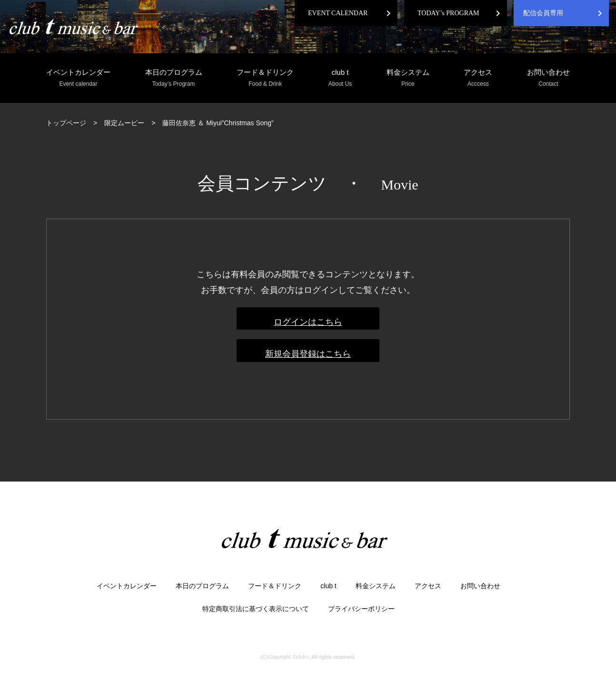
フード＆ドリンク (265, 78)
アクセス (478, 78)
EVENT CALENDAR (338, 13)
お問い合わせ (548, 78)
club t (340, 78)
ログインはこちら (308, 322)
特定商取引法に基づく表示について (256, 609)
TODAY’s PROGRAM (448, 13)
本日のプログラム (174, 78)
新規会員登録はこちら (308, 354)
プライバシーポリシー (361, 609)
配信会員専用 (543, 13)
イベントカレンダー (78, 78)
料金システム (408, 78)
